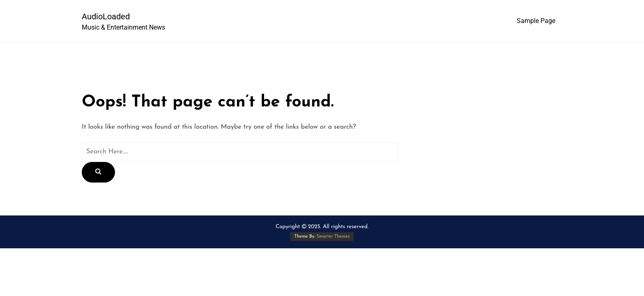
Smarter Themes (333, 237)
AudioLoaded (106, 16)
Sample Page (536, 21)
